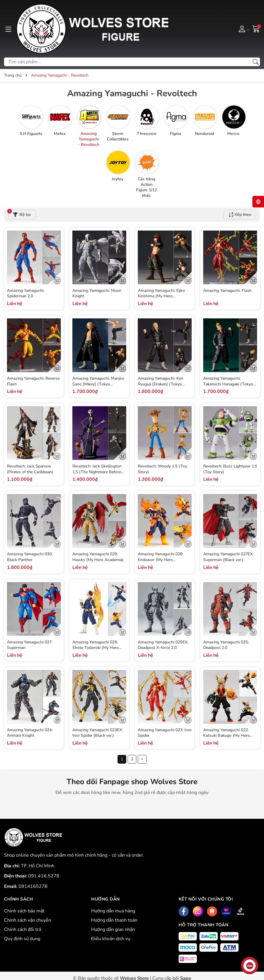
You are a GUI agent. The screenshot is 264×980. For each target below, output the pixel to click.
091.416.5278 (44, 876)
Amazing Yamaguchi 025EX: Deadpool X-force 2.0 (163, 645)
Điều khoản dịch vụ (111, 939)
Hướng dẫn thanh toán (114, 920)
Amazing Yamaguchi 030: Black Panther (30, 557)
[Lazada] (226, 911)
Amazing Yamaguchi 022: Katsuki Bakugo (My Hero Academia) (227, 736)
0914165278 (33, 886)
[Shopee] (212, 911)
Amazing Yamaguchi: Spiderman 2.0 (26, 293)
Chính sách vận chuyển (27, 920)
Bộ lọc (20, 214)
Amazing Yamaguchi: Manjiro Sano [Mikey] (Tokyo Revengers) (98, 384)
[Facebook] (184, 911)
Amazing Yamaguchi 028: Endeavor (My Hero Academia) (161, 560)
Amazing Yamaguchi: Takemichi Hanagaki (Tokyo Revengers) (228, 384)
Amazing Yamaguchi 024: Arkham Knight (30, 733)
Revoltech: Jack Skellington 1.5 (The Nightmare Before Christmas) (97, 472)
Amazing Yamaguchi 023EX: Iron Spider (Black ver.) (98, 733)
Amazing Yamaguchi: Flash (227, 291)
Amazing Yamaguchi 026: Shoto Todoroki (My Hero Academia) (96, 648)
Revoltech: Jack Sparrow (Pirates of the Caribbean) (30, 469)
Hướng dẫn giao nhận (113, 929)
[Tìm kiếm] (256, 62)
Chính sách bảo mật (24, 911)
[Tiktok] (240, 911)
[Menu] (8, 29)
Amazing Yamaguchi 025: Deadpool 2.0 (226, 645)
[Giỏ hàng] (256, 29)
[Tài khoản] (243, 29)
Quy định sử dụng (22, 939)
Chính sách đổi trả (23, 929)
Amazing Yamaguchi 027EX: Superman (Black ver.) (228, 557)
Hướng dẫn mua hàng (113, 911)
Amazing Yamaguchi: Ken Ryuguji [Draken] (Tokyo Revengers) (161, 384)
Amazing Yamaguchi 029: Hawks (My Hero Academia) (98, 557)
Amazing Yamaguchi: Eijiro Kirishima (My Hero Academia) (161, 296)
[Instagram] (198, 911)
